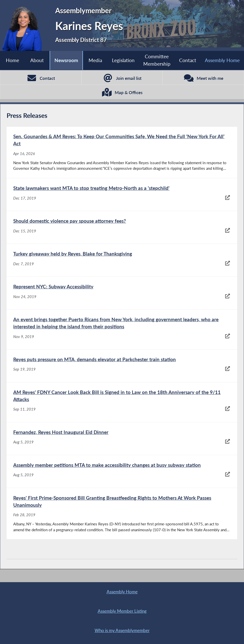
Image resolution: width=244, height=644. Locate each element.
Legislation (123, 60)
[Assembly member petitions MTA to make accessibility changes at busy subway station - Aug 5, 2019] (122, 474)
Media (95, 60)
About (37, 60)
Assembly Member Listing (180, 596)
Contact (188, 60)
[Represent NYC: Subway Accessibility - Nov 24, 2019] (122, 295)
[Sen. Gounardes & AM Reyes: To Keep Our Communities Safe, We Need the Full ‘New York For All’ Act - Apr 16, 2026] (122, 153)
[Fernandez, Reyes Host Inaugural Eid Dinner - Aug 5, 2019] (122, 441)
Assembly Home (64, 596)
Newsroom (66, 60)
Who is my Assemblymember (64, 615)
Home (12, 60)
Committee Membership (157, 60)
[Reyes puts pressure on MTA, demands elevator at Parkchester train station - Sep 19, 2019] (122, 368)
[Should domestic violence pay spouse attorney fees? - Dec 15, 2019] (122, 228)
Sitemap (180, 615)
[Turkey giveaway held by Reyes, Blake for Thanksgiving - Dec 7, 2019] (122, 261)
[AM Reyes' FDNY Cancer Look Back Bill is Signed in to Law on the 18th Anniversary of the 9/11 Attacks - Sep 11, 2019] (122, 405)
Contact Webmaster (116, 634)
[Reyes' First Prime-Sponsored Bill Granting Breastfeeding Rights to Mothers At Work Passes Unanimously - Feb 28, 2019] (122, 517)
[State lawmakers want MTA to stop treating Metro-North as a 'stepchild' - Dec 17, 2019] (122, 195)
